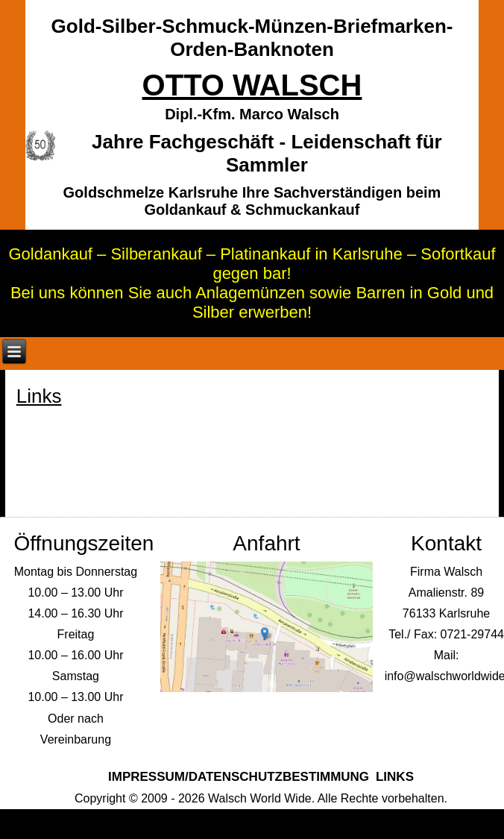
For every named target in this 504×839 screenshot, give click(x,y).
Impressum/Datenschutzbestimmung (239, 777)
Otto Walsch (252, 85)
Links (395, 777)
